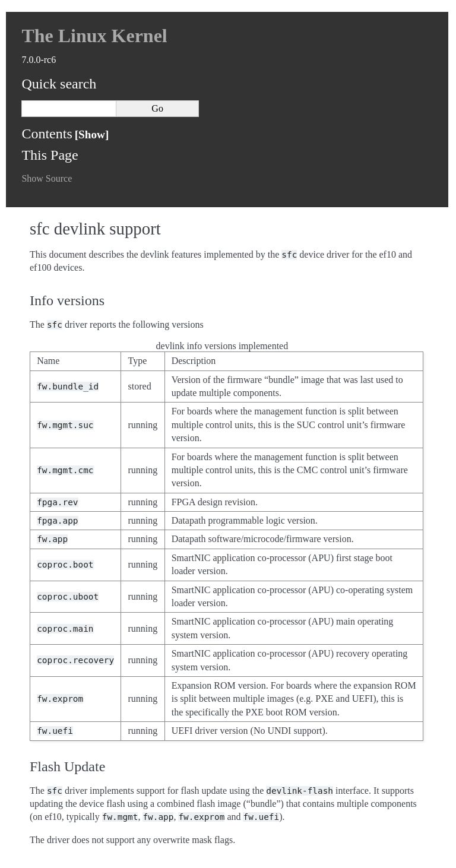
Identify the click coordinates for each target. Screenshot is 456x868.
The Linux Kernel (94, 36)
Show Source (47, 178)
